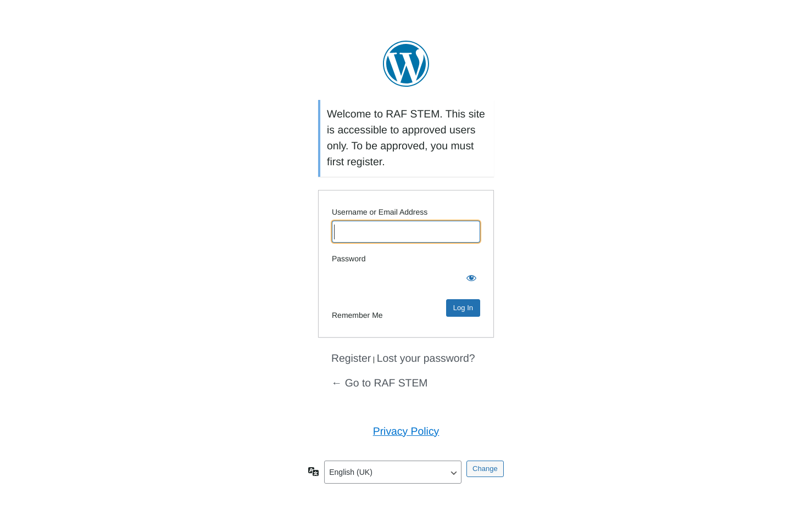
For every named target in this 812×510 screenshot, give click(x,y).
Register (351, 358)
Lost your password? (426, 358)
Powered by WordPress (406, 64)
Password (349, 259)
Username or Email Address (380, 212)
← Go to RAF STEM (379, 383)
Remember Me (357, 315)
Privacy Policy (406, 431)
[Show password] (469, 278)
